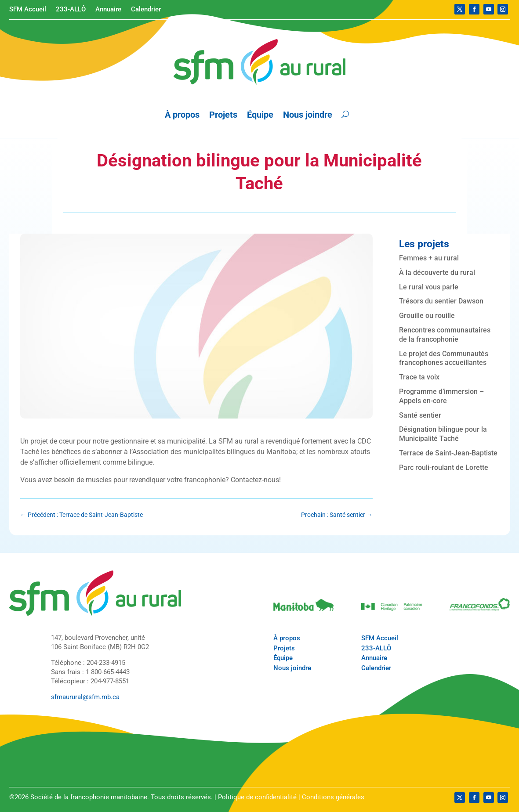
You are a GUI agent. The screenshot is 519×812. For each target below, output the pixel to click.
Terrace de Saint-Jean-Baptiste (448, 453)
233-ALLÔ (71, 10)
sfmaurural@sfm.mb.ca (85, 697)
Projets (223, 115)
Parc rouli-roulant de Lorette (444, 467)
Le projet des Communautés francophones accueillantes (444, 358)
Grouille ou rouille (427, 316)
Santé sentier (420, 415)
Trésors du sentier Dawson (441, 301)
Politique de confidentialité (257, 797)
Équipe (260, 115)
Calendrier (146, 10)
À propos (182, 115)
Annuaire (108, 10)
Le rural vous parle (429, 287)
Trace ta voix (419, 377)
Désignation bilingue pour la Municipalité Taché (443, 434)
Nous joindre (308, 115)
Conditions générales (333, 797)
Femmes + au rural (429, 258)
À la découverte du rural (437, 272)
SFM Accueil (28, 10)
